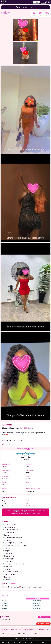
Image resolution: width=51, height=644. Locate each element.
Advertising (35, 629)
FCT (26, 428)
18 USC (21, 629)
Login (44, 2)
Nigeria (30, 428)
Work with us (43, 629)
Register (36, 2)
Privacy (12, 629)
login (24, 511)
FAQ (48, 629)
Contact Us (5, 631)
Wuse (22, 428)
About (3, 629)
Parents (26, 629)
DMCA (30, 629)
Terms (7, 629)
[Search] (49, 2)
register (17, 511)
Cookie (16, 629)
